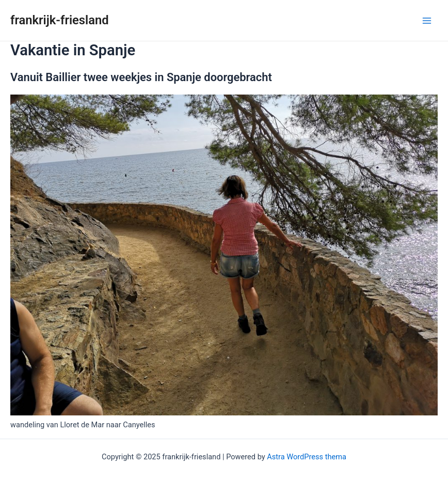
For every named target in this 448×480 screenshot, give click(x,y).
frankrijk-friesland (60, 20)
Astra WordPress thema (307, 457)
